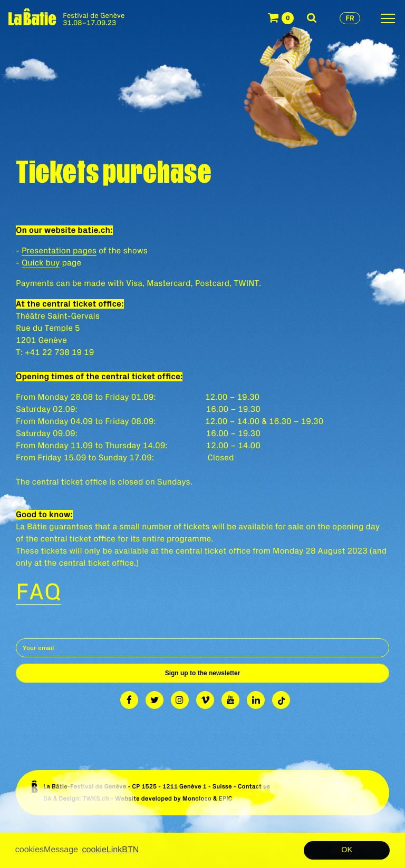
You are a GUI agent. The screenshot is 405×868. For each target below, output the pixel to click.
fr (350, 18)
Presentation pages (59, 251)
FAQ (38, 591)
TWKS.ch (96, 799)
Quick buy (41, 263)
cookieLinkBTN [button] (111, 850)
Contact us (254, 787)
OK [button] (347, 850)
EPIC (225, 799)
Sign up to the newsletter (203, 673)
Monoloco (197, 799)
